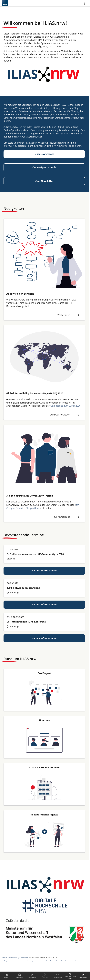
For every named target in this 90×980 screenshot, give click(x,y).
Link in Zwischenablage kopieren (15, 958)
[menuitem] (7, 976)
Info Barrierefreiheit (54, 961)
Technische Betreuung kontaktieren (30, 961)
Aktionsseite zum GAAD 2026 (65, 406)
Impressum (9, 961)
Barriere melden (71, 961)
